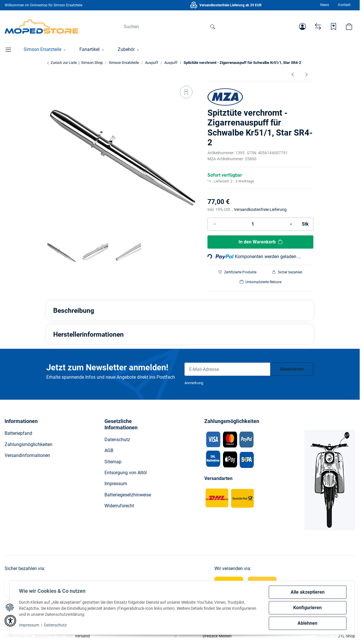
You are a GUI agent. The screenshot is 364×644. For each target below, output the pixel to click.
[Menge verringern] (215, 224)
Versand (82, 636)
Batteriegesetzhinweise (128, 495)
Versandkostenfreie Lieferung (260, 209)
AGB (109, 450)
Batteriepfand (18, 433)
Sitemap (113, 462)
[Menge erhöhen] (291, 224)
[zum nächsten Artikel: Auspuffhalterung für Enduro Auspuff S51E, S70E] (306, 75)
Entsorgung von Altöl (126, 473)
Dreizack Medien (217, 636)
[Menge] (253, 224)
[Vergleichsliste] (318, 26)
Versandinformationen (27, 455)
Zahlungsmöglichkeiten (28, 444)
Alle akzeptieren (308, 592)
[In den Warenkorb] (260, 242)
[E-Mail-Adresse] (227, 369)
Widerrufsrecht (119, 506)
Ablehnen (307, 623)
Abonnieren (292, 369)
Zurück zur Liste (62, 63)
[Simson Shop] (42, 26)
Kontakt (344, 5)
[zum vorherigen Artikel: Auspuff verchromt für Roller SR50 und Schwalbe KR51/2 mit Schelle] (293, 75)
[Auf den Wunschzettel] (186, 92)
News (325, 5)
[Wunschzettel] (333, 26)
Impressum (29, 625)
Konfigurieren (307, 608)
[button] (302, 26)
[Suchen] (163, 26)
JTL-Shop (346, 636)
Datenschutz (55, 625)
